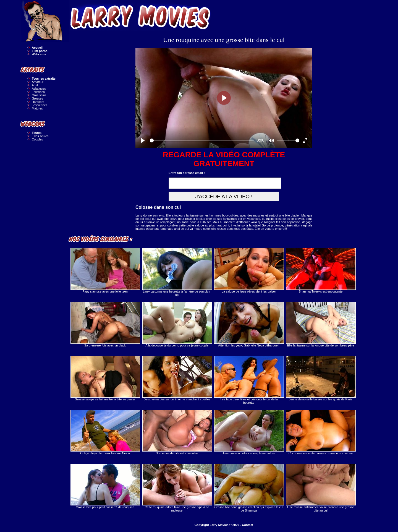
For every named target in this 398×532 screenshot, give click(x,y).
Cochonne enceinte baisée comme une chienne (321, 432)
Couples (37, 139)
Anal (35, 85)
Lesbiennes (40, 105)
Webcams (39, 54)
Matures (37, 108)
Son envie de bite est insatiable (177, 432)
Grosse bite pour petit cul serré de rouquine (105, 486)
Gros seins (39, 95)
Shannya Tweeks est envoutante (321, 271)
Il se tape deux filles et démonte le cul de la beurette (249, 380)
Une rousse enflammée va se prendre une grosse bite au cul (321, 488)
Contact (248, 525)
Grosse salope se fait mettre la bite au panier (105, 378)
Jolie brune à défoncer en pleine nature (249, 432)
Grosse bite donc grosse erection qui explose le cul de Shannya (249, 488)
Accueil (37, 48)
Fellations (38, 92)
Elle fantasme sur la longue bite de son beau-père (321, 324)
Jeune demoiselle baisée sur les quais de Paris (321, 378)
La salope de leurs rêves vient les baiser (249, 271)
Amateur (38, 82)
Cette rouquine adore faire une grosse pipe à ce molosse (177, 488)
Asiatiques (39, 88)
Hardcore (38, 102)
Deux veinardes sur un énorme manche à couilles (177, 378)
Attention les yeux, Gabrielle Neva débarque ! (249, 324)
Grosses (37, 98)
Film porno (40, 51)
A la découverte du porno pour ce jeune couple (177, 324)
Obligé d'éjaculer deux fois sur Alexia (105, 432)
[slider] (202, 140)
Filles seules (40, 136)
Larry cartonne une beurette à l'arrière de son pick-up (177, 272)
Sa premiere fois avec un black (105, 324)
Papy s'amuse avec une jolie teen (105, 271)
